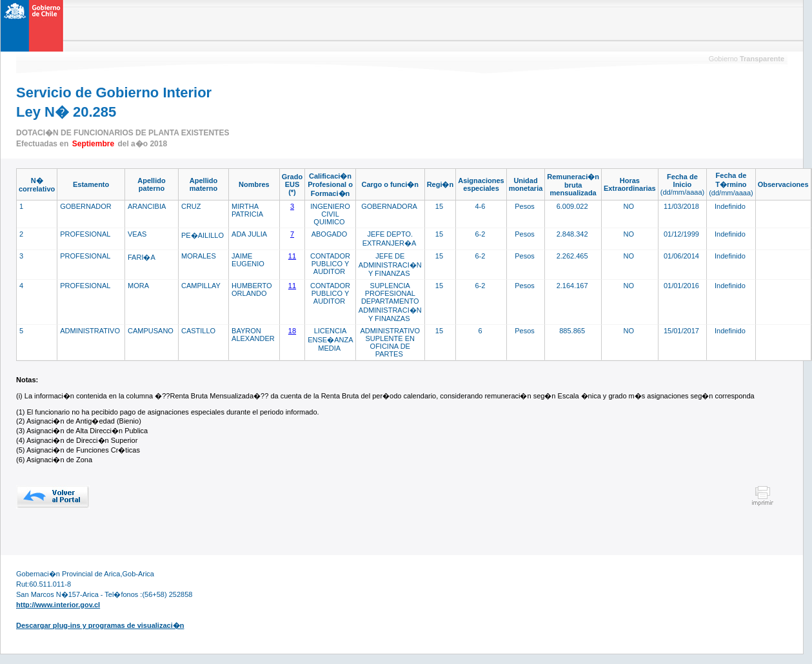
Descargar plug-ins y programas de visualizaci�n (100, 625)
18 (292, 331)
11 (292, 256)
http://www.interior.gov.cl (58, 605)
